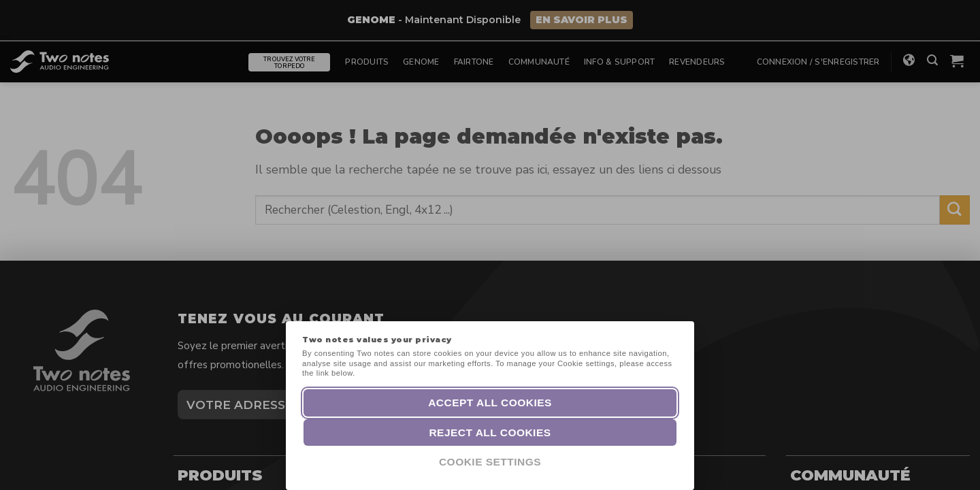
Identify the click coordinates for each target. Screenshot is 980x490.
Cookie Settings (490, 462)
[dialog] (954, 463)
